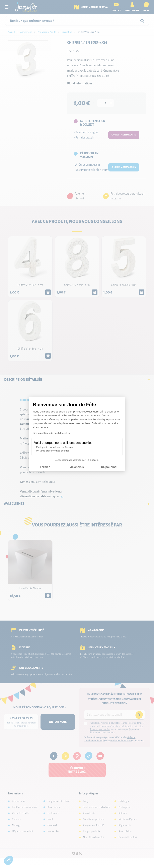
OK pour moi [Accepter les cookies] (109, 467)
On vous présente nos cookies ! (53, 451)
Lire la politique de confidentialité (51, 433)
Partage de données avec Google (54, 447)
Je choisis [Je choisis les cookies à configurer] (77, 467)
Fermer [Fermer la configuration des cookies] (45, 467)
